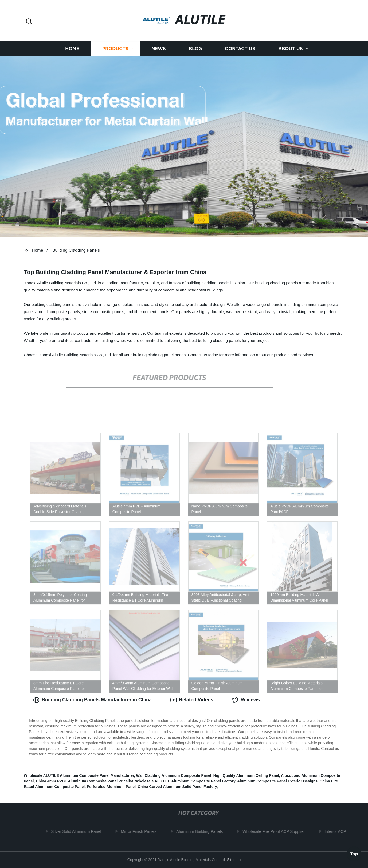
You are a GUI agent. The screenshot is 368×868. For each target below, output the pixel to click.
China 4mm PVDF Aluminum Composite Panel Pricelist (84, 781)
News (159, 49)
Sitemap (234, 860)
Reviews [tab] (246, 700)
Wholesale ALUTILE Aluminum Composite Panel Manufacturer (79, 775)
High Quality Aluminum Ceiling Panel (246, 775)
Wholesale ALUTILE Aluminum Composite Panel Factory (185, 781)
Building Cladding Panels (76, 250)
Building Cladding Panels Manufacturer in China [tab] (92, 700)
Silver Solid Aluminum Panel (79, 831)
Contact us (240, 49)
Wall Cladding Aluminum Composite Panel (174, 775)
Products (115, 49)
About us (291, 49)
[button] (29, 22)
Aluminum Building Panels (202, 831)
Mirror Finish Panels (141, 831)
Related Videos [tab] (192, 700)
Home (72, 49)
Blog (195, 49)
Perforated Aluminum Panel (111, 787)
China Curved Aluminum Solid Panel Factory (177, 787)
